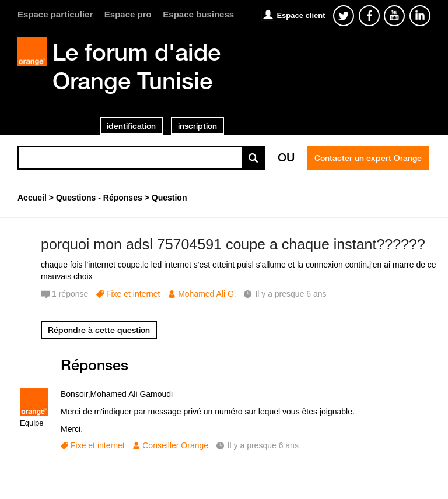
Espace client (301, 15)
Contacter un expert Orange (368, 158)
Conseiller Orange (175, 445)
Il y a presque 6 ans (263, 445)
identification (131, 126)
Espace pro (128, 14)
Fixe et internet (133, 294)
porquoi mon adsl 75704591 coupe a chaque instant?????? (233, 244)
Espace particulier (55, 14)
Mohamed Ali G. (207, 294)
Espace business (198, 14)
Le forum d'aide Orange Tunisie (136, 66)
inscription (197, 126)
